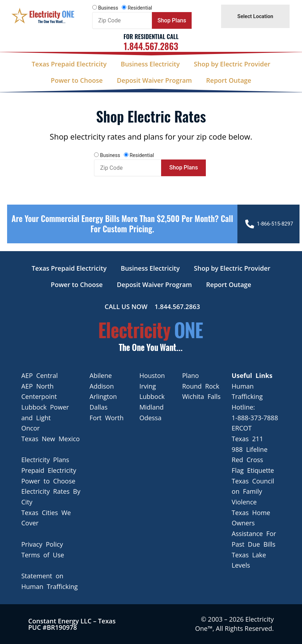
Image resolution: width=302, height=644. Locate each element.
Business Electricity (150, 64)
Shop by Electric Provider (232, 64)
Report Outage (229, 80)
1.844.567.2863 (151, 46)
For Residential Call (151, 36)
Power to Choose (77, 80)
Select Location (255, 16)
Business (108, 8)
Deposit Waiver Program (154, 80)
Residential (140, 8)
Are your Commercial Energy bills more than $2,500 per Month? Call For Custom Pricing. (122, 224)
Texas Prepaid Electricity (69, 64)
